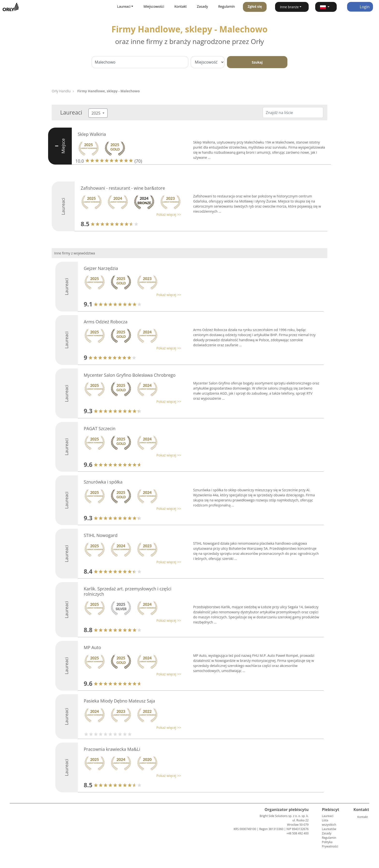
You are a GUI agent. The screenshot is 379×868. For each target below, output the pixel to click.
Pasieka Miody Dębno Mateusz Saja (120, 701)
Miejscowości (154, 6)
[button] (326, 7)
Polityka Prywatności (330, 844)
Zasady (203, 6)
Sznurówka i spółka (103, 482)
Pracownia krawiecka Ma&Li (112, 749)
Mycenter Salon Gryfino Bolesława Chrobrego (130, 375)
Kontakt (181, 6)
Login (360, 7)
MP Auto (92, 647)
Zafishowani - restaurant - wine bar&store (123, 188)
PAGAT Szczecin (100, 428)
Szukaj (257, 62)
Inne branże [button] (289, 7)
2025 (97, 113)
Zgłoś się (255, 6)
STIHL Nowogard (101, 535)
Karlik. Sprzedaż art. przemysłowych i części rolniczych (128, 591)
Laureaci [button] (124, 6)
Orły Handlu (61, 91)
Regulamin (227, 6)
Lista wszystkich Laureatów (329, 825)
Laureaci (328, 816)
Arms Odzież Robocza (106, 322)
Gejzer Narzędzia (101, 268)
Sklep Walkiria (92, 134)
